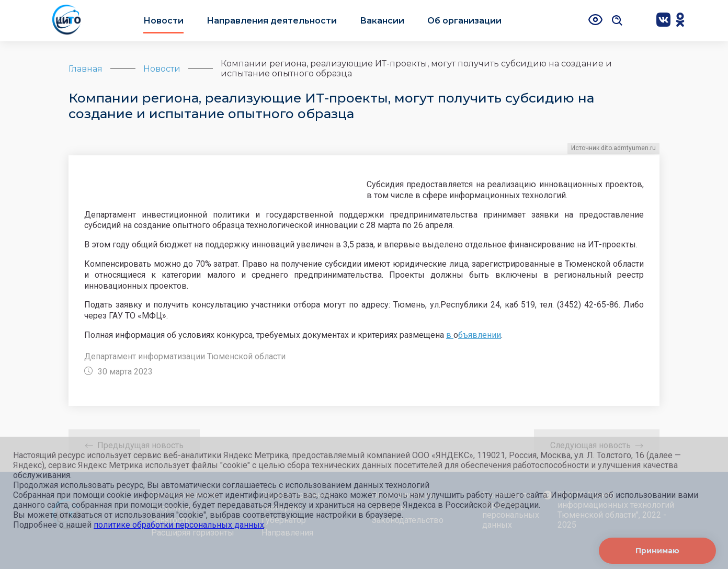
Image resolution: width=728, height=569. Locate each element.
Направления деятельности (272, 21)
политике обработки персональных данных (179, 525)
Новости (163, 21)
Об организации (464, 21)
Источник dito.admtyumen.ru (613, 148)
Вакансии (382, 21)
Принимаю (657, 551)
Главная (86, 69)
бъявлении (480, 335)
